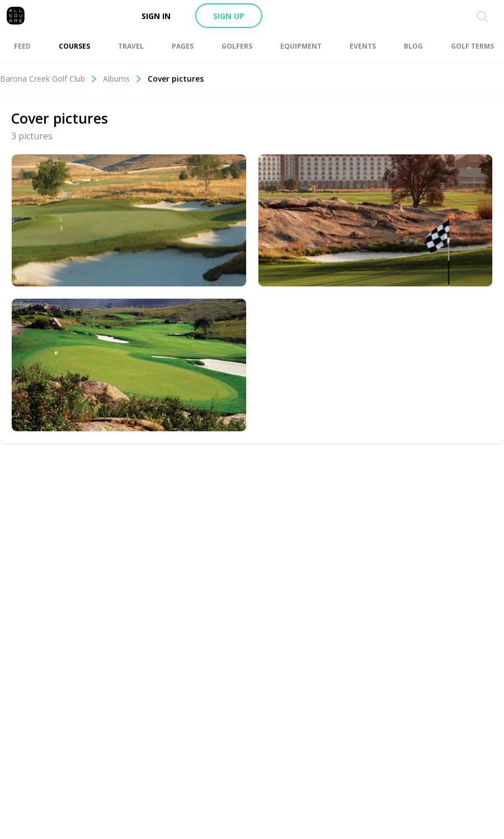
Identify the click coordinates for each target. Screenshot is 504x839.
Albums (123, 79)
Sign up (229, 16)
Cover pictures (176, 79)
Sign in (156, 16)
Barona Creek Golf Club (49, 79)
